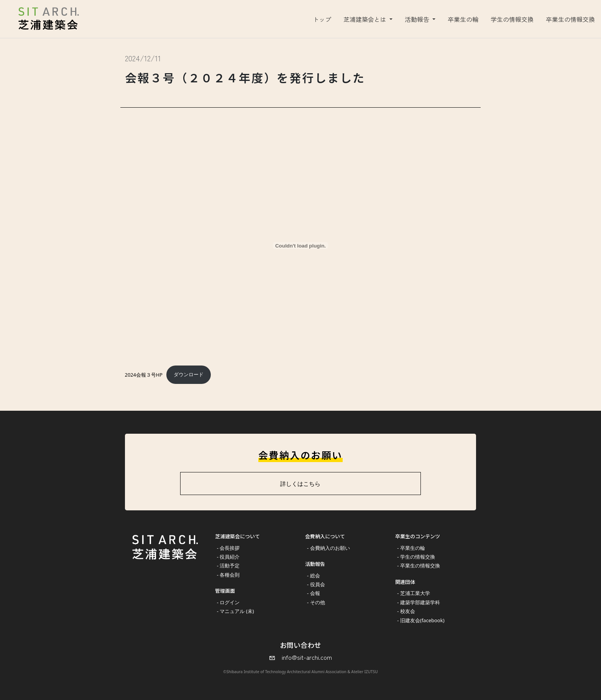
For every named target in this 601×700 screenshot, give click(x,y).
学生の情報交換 (512, 19)
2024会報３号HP (144, 374)
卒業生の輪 (463, 19)
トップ (322, 19)
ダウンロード (189, 374)
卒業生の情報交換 (570, 19)
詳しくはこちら (300, 484)
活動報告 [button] (418, 19)
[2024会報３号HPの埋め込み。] (301, 246)
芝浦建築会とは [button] (366, 19)
